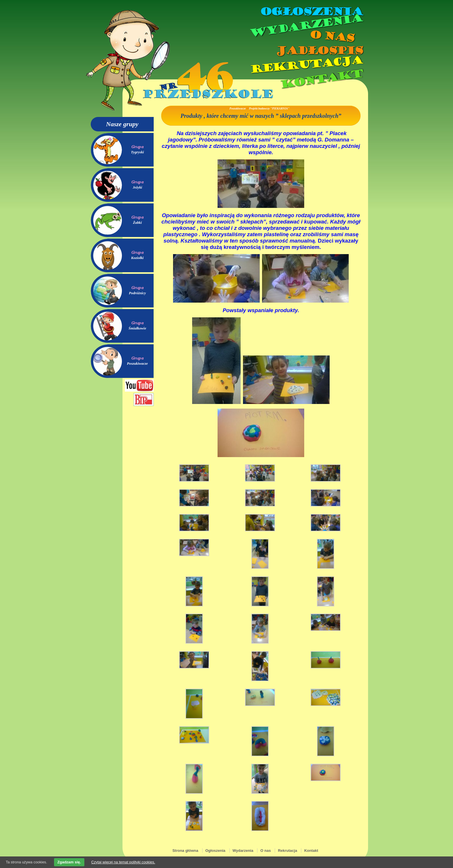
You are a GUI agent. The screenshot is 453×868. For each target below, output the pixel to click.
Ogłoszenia (311, 12)
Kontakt (321, 79)
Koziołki (137, 258)
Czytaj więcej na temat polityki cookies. (123, 862)
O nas (332, 36)
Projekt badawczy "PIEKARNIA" (269, 108)
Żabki (137, 223)
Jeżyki (137, 187)
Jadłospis (319, 51)
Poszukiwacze (137, 364)
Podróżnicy (137, 293)
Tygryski (137, 152)
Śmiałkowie (137, 328)
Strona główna (185, 851)
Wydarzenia (306, 26)
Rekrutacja (306, 65)
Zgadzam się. (69, 862)
